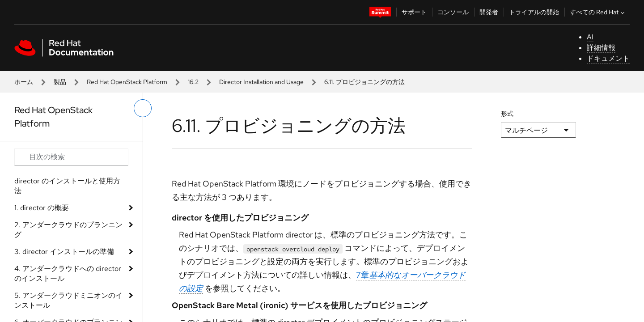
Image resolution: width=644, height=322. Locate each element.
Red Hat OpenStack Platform (127, 82)
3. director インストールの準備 (64, 252)
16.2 (193, 82)
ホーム (24, 82)
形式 (507, 114)
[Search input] (71, 157)
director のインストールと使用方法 (67, 186)
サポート (414, 12)
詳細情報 (601, 48)
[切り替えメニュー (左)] (143, 108)
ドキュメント (608, 58)
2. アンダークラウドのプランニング (68, 230)
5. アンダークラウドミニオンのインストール (68, 300)
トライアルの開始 (534, 12)
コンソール (453, 12)
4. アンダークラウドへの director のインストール (68, 273)
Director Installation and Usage (261, 82)
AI (590, 37)
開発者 (489, 12)
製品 (60, 82)
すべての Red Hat (598, 12)
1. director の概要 (42, 208)
